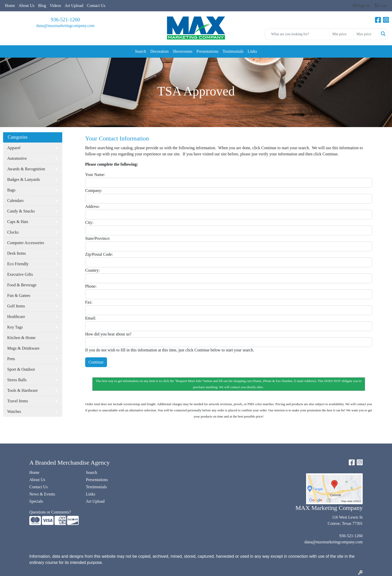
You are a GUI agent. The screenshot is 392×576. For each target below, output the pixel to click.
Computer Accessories (26, 243)
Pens (11, 359)
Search (141, 51)
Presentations (207, 51)
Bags (11, 190)
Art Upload (74, 6)
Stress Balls (17, 380)
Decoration (159, 51)
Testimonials (233, 51)
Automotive (17, 158)
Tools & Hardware (23, 390)
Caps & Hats (18, 222)
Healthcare (16, 317)
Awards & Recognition (26, 169)
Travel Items (18, 401)
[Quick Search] (297, 34)
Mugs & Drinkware (23, 348)
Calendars (15, 201)
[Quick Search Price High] (366, 34)
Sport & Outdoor (21, 369)
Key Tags (15, 327)
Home (10, 6)
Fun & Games (19, 295)
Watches (14, 411)
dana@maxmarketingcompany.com (65, 26)
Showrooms (182, 51)
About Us (26, 6)
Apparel (14, 148)
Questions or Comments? (50, 512)
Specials (36, 501)
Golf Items (16, 306)
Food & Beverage (22, 285)
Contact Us (96, 6)
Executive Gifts (20, 274)
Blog (42, 6)
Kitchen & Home (21, 338)
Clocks (13, 232)
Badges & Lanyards (24, 179)
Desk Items (16, 253)
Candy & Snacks (21, 211)
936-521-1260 (65, 20)
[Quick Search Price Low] (342, 34)
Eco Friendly (18, 264)
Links (252, 51)
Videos (55, 6)
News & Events (42, 494)
